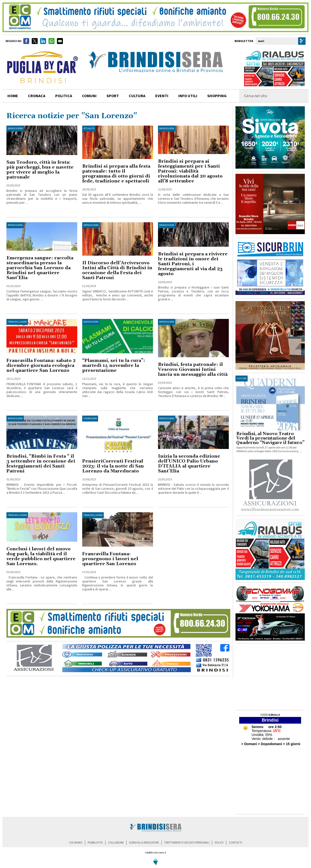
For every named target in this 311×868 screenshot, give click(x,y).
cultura (137, 96)
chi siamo (76, 843)
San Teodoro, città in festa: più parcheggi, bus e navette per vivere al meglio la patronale (40, 170)
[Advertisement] (270, 677)
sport (113, 96)
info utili (188, 96)
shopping (217, 96)
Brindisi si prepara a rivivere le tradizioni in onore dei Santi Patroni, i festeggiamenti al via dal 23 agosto (193, 264)
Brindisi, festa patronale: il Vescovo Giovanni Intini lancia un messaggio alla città (193, 369)
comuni (89, 96)
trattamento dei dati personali (187, 843)
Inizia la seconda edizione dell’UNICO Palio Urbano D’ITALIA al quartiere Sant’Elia (189, 464)
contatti (235, 843)
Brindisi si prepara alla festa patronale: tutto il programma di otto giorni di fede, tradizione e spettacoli (116, 174)
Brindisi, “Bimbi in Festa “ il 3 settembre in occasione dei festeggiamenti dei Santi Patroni (41, 464)
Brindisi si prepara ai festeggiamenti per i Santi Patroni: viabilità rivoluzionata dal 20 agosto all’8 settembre (190, 171)
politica (64, 96)
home (13, 96)
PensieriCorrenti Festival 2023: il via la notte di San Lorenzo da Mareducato (113, 466)
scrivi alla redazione (144, 843)
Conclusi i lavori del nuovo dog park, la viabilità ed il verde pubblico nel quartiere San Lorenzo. (41, 556)
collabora (116, 843)
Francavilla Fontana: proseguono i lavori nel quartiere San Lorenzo (110, 559)
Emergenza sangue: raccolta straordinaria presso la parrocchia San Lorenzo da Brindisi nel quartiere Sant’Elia (40, 268)
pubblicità (95, 843)
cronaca (37, 96)
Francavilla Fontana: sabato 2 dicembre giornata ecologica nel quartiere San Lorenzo (41, 366)
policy (219, 843)
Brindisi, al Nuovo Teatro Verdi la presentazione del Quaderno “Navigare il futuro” (270, 438)
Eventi (162, 96)
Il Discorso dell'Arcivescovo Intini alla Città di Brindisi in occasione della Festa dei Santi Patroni (117, 270)
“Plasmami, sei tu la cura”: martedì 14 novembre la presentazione (114, 366)
